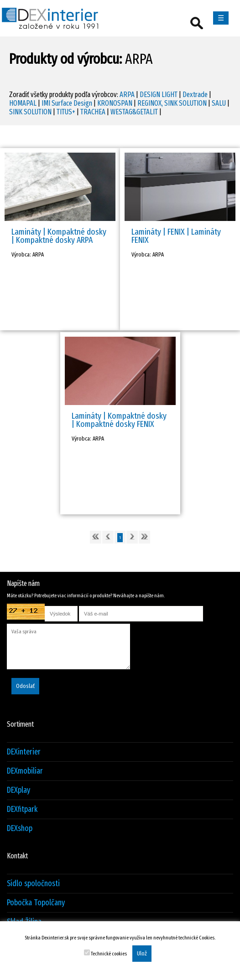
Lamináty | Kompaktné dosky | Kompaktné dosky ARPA (59, 236)
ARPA (127, 95)
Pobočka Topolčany (36, 903)
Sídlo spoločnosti (33, 884)
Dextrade (195, 95)
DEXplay (18, 790)
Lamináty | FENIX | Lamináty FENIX (176, 236)
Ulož (142, 954)
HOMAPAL (23, 103)
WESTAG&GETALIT (134, 112)
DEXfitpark (22, 809)
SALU (219, 103)
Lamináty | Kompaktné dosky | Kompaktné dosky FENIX (119, 420)
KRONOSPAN (115, 103)
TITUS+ (66, 112)
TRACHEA (93, 112)
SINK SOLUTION (30, 112)
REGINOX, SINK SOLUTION (172, 103)
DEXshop (20, 829)
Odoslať (25, 686)
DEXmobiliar (25, 771)
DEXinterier (24, 752)
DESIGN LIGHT (159, 95)
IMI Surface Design (67, 103)
